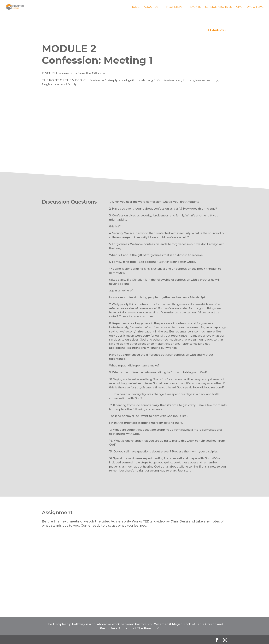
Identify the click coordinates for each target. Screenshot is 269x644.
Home (135, 7)
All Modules (216, 30)
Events (195, 7)
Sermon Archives (218, 7)
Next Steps (174, 7)
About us (151, 7)
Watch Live (255, 7)
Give (239, 7)
